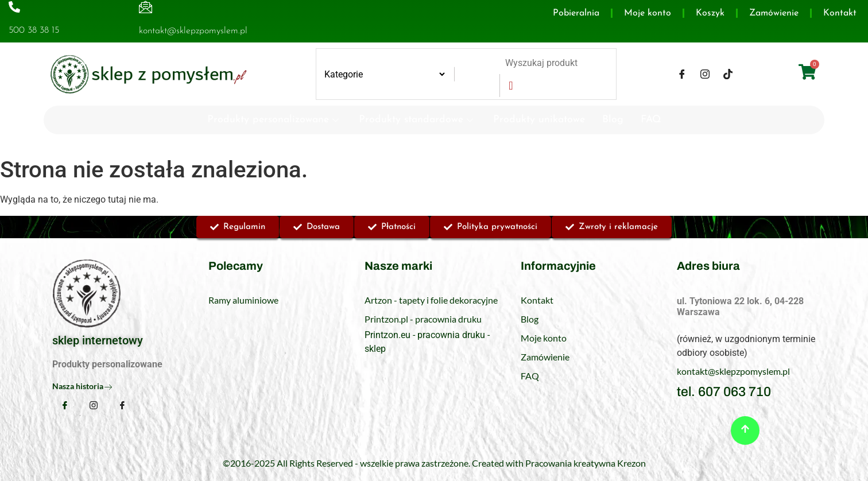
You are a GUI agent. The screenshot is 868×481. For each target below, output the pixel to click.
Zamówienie (774, 13)
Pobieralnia (576, 13)
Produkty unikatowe (539, 120)
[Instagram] (705, 74)
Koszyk (710, 13)
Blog (613, 120)
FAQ (651, 120)
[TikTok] (728, 74)
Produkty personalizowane (274, 120)
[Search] (510, 86)
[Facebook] (682, 74)
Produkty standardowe (417, 120)
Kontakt (840, 13)
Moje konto (648, 13)
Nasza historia (82, 386)
